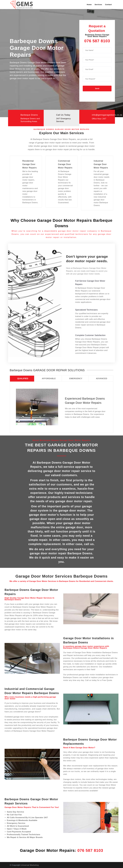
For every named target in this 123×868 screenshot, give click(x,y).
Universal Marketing (30, 865)
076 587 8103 (97, 41)
